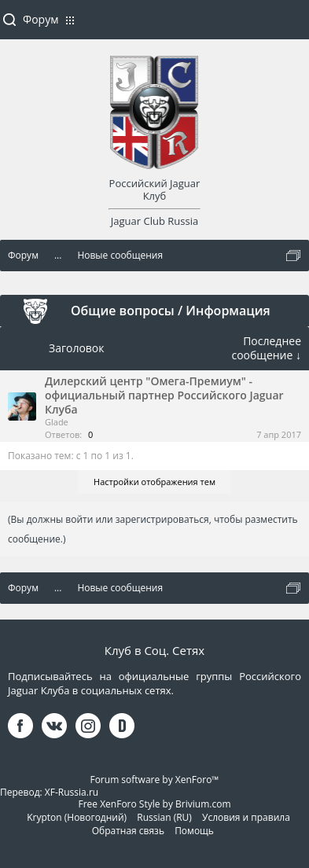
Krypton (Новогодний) (77, 817)
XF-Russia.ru (72, 792)
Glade (57, 422)
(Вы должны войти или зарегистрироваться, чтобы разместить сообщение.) (153, 529)
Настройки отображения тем (154, 482)
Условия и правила (246, 817)
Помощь (194, 831)
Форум (40, 19)
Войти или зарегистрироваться (289, 26)
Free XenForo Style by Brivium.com (154, 804)
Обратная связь (128, 831)
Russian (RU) (164, 817)
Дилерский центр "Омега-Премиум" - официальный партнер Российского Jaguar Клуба (164, 395)
